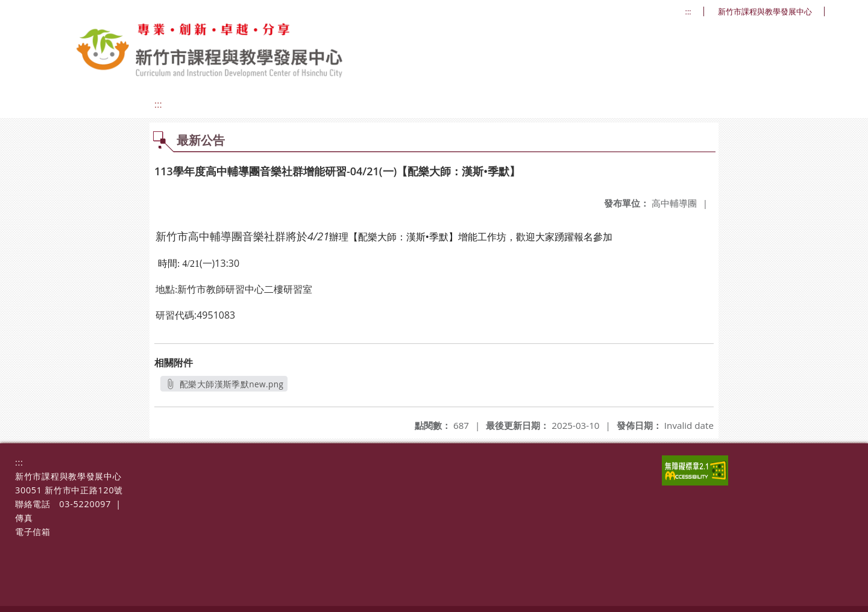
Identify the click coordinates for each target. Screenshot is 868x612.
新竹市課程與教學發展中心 (765, 12)
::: (688, 12)
